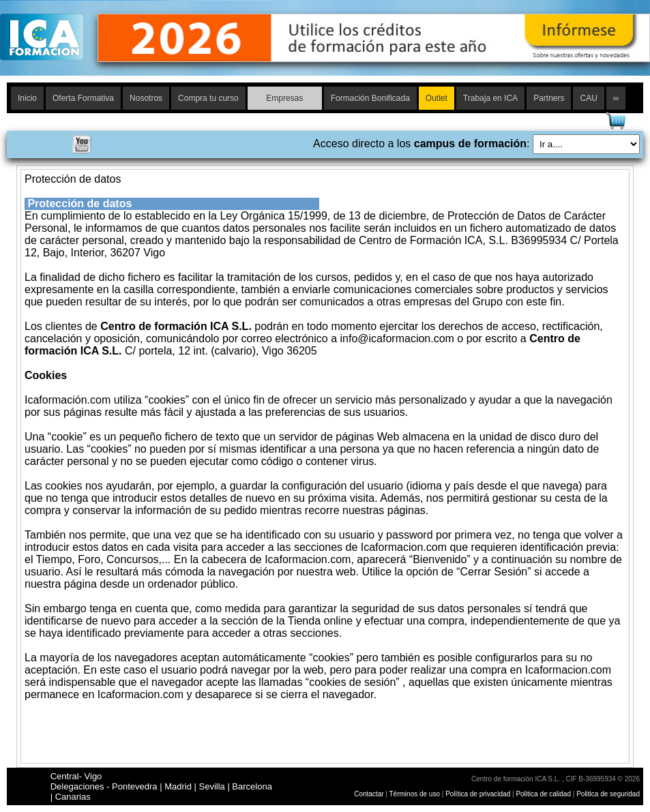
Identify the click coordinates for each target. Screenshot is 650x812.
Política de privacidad (479, 794)
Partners (549, 98)
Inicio (27, 98)
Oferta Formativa (83, 98)
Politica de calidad (543, 794)
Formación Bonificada (370, 98)
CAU (588, 98)
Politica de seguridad (608, 794)
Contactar (369, 794)
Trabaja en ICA (490, 98)
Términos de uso (415, 794)
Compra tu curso (208, 98)
